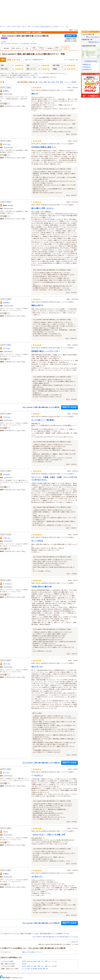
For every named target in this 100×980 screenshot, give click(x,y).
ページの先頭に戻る (73, 942)
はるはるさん (7, 303)
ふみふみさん (7, 474)
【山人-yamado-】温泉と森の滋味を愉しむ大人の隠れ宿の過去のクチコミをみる (55, 937)
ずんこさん (6, 773)
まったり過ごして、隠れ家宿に (43, 420)
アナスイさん (7, 348)
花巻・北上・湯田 (26, 26)
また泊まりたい (37, 877)
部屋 (45, 82)
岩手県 (9, 26)
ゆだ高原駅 (34, 969)
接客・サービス (65, 82)
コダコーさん (7, 664)
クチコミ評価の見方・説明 (72, 60)
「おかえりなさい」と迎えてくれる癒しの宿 (48, 835)
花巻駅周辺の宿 (86, 64)
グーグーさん (7, 144)
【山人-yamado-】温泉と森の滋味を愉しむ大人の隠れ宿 (45, 26)
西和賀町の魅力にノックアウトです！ (46, 351)
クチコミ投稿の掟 (43, 77)
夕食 (57, 82)
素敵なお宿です (37, 305)
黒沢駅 (40, 969)
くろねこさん (7, 538)
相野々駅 (45, 969)
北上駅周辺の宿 (86, 67)
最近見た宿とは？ (95, 42)
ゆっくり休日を (37, 541)
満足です (35, 94)
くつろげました (37, 775)
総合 (41, 82)
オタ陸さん (6, 91)
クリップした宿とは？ (94, 37)
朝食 (53, 82)
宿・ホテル (3, 26)
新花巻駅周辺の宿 (87, 69)
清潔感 (74, 82)
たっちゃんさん (7, 584)
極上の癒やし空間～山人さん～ (43, 208)
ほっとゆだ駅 (53, 966)
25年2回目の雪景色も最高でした (44, 147)
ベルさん (5, 832)
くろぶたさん (7, 417)
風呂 (49, 82)
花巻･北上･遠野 (16, 26)
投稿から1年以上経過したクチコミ (32, 952)
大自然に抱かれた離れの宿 (41, 587)
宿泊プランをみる (69, 407)
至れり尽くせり (37, 667)
